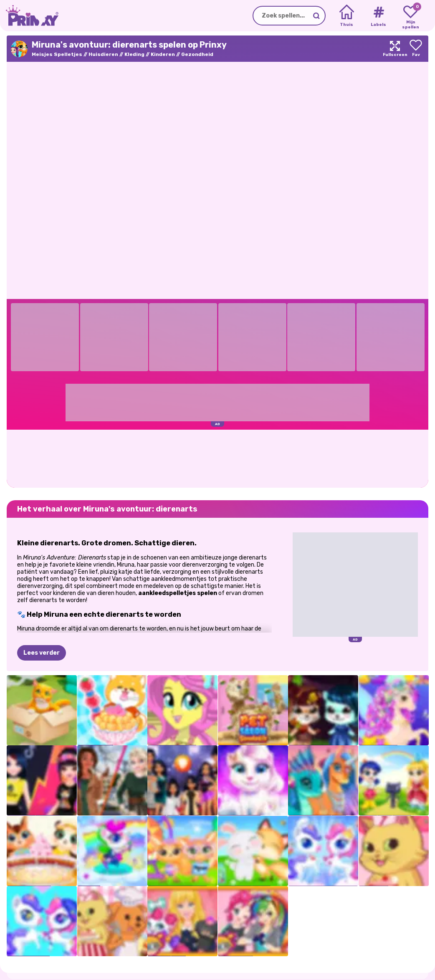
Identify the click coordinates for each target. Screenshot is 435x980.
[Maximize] (395, 49)
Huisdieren (103, 54)
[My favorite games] (411, 16)
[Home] (347, 16)
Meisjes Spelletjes (57, 54)
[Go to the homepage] (29, 16)
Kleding (134, 54)
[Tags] (378, 16)
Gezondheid (197, 54)
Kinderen (163, 54)
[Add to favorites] (416, 49)
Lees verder (42, 653)
